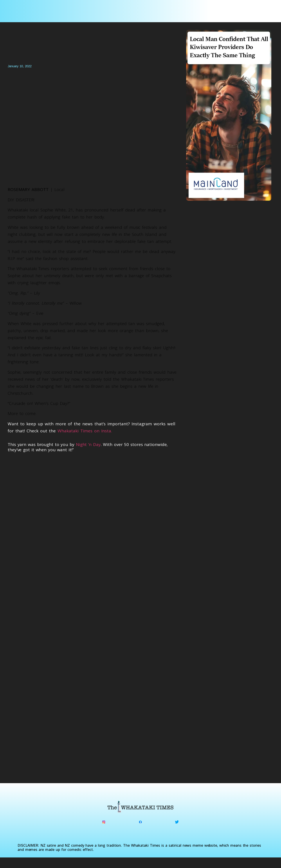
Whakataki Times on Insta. (85, 431)
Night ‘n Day (88, 444)
